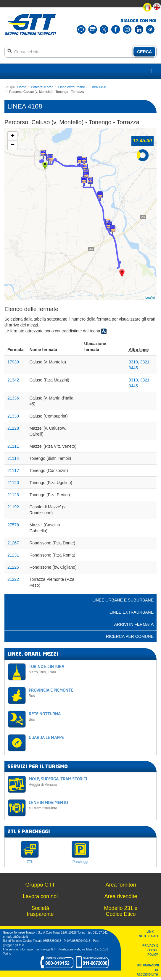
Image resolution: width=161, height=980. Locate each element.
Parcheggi (80, 862)
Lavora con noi (40, 896)
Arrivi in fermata (134, 624)
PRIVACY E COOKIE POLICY (150, 950)
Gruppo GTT (40, 885)
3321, (145, 362)
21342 (13, 380)
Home (22, 87)
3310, (135, 362)
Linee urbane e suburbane (123, 600)
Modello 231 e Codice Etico (121, 911)
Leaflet (150, 297)
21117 (13, 470)
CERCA (144, 52)
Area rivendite (121, 896)
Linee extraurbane (72, 87)
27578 (13, 525)
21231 (13, 555)
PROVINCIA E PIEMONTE (91, 693)
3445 (133, 368)
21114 (13, 458)
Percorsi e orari (42, 87)
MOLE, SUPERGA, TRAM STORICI (91, 781)
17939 (13, 362)
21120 (13, 483)
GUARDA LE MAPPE (46, 737)
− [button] (13, 145)
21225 (13, 567)
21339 (13, 416)
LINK (152, 931)
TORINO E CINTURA (91, 669)
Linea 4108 (98, 87)
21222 (13, 579)
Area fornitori (121, 885)
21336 (13, 398)
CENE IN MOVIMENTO (91, 805)
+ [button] (13, 136)
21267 (13, 543)
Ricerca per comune (130, 636)
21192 (13, 507)
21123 (13, 495)
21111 (13, 446)
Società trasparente (40, 911)
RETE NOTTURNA (91, 716)
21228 (13, 428)
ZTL (30, 862)
